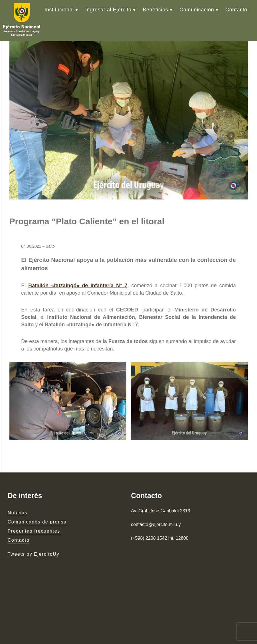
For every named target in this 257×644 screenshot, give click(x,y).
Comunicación (197, 10)
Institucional (59, 10)
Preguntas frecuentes (34, 531)
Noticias (18, 513)
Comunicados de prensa (37, 522)
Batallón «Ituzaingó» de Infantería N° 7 (78, 286)
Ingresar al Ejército (108, 10)
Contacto (236, 10)
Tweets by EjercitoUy (34, 554)
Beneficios (155, 10)
